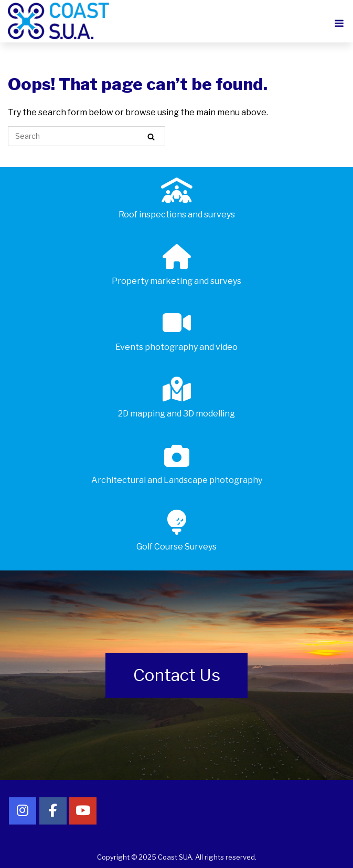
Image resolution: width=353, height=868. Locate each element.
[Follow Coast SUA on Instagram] (23, 811)
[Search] (151, 136)
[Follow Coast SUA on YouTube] (83, 811)
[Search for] (87, 136)
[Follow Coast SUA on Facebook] (53, 811)
